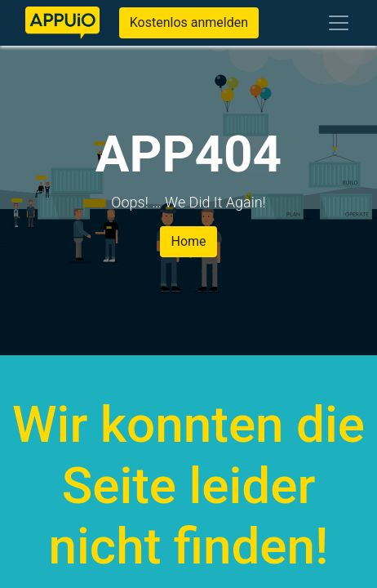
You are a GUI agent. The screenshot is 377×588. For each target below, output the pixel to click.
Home (188, 241)
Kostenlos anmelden (189, 22)
